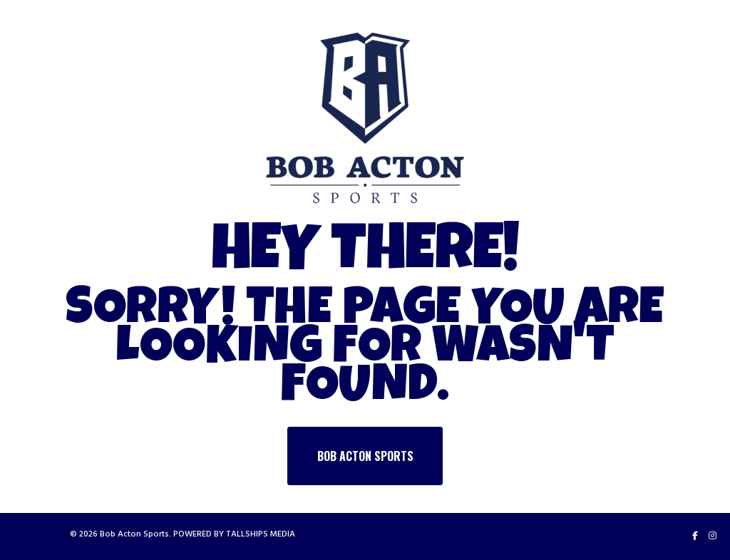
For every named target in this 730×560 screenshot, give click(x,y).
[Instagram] (713, 536)
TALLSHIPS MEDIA (261, 534)
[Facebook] (695, 536)
